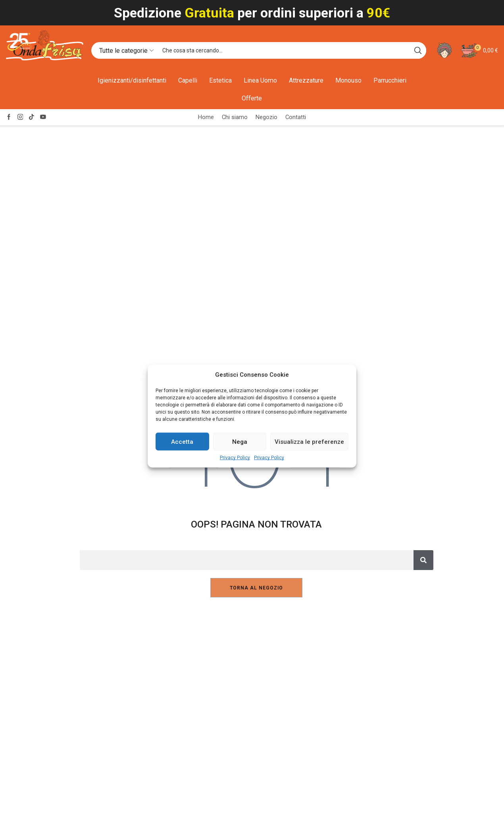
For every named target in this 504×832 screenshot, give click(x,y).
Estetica (220, 80)
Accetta (182, 442)
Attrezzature (306, 80)
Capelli (188, 80)
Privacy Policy (235, 458)
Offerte (252, 98)
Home (206, 117)
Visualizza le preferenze (309, 442)
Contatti (296, 117)
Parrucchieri (390, 80)
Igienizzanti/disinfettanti (132, 80)
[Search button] (418, 50)
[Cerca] (423, 560)
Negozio (266, 117)
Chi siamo (235, 117)
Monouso (348, 80)
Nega (240, 442)
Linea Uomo (260, 80)
